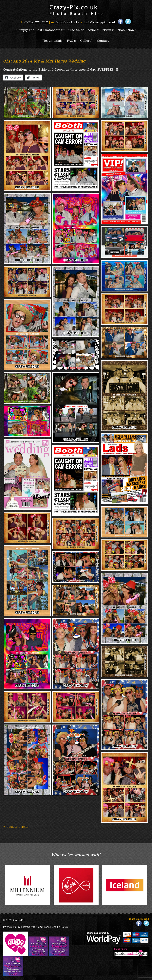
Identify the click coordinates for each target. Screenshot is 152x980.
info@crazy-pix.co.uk (100, 22)
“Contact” (103, 40)
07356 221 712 (36, 22)
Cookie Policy (60, 927)
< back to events (16, 826)
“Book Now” (127, 30)
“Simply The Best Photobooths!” (40, 30)
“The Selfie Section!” (84, 30)
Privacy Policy (12, 927)
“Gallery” (86, 40)
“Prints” (108, 30)
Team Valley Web (139, 919)
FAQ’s (71, 40)
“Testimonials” (53, 40)
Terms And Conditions (36, 927)
